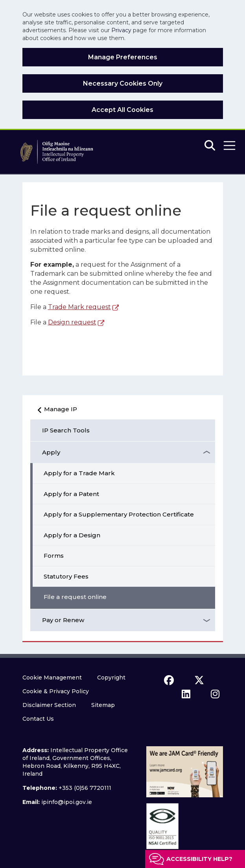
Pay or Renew (63, 620)
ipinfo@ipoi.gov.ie (67, 802)
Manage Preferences (123, 57)
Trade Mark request (79, 307)
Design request (72, 322)
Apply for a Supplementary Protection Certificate (119, 514)
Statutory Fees (66, 576)
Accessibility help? (199, 859)
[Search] (210, 146)
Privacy (121, 30)
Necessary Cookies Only (123, 83)
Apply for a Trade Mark (79, 473)
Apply (51, 452)
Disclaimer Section (49, 705)
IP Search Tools (66, 430)
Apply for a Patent (71, 494)
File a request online (75, 597)
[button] (229, 146)
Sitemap (103, 705)
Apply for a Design (72, 535)
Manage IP (55, 412)
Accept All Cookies (122, 110)
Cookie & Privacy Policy (56, 691)
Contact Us (38, 719)
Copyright (111, 678)
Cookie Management (52, 678)
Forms (54, 556)
